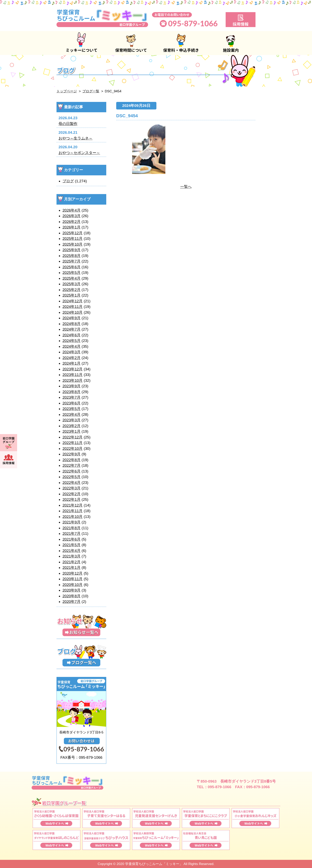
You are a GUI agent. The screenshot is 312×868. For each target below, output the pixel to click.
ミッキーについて (81, 43)
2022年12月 (73, 437)
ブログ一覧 (91, 91)
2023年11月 (73, 375)
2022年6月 (72, 471)
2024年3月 (72, 352)
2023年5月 (72, 409)
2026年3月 (72, 216)
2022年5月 (72, 477)
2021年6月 (72, 539)
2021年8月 (72, 528)
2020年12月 (73, 573)
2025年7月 (72, 261)
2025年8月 (72, 256)
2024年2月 (72, 358)
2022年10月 (73, 449)
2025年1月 (72, 295)
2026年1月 (72, 227)
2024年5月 (72, 341)
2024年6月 (72, 335)
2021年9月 (72, 522)
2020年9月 (72, 590)
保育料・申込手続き (181, 43)
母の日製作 (68, 124)
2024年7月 (72, 329)
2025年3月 (72, 284)
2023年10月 (73, 380)
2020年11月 (73, 579)
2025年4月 (72, 278)
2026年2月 (72, 222)
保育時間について (131, 43)
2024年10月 (73, 312)
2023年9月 (72, 386)
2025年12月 (73, 233)
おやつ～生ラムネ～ (76, 138)
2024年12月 (73, 301)
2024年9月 (72, 318)
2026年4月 (72, 210)
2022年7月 (72, 465)
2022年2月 (72, 494)
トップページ (67, 91)
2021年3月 (72, 556)
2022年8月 (72, 460)
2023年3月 (72, 420)
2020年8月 (72, 596)
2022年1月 (72, 499)
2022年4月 (72, 483)
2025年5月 (72, 273)
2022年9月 (72, 454)
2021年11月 (73, 511)
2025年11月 (73, 239)
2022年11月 (73, 443)
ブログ (68, 181)
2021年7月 (72, 534)
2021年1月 (72, 568)
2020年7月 (72, 602)
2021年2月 (72, 562)
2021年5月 (72, 545)
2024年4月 (72, 346)
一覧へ (186, 187)
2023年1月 (72, 431)
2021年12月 (73, 505)
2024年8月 (72, 324)
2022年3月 (72, 488)
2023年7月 (72, 397)
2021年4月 (72, 551)
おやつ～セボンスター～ (79, 153)
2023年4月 (72, 414)
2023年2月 (72, 426)
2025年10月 (73, 244)
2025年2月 (72, 290)
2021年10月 (73, 517)
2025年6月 (72, 267)
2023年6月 (72, 403)
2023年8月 (72, 392)
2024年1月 (72, 363)
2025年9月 (72, 250)
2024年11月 (73, 307)
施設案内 (231, 43)
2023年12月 (73, 369)
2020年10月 (73, 585)
